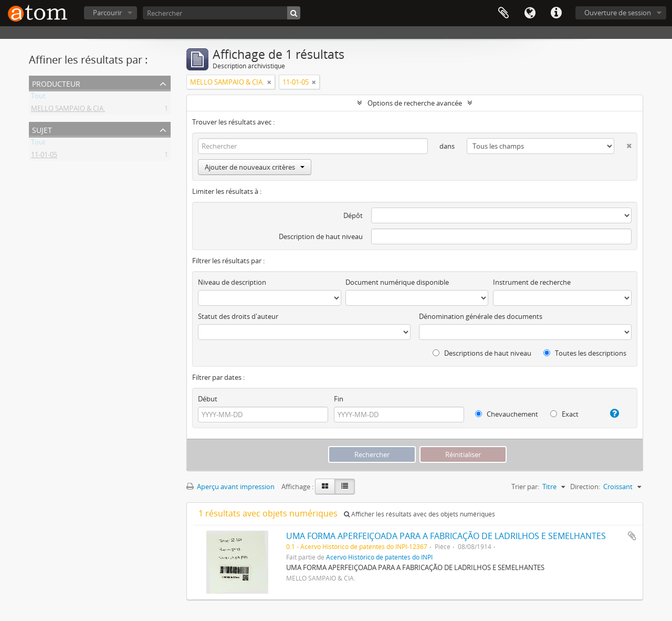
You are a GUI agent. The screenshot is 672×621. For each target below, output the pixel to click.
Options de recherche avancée (415, 103)
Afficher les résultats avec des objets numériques (419, 514)
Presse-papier (503, 13)
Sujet (42, 129)
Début (208, 399)
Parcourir (107, 13)
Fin (339, 399)
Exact (564, 414)
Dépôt (353, 215)
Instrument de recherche (532, 282)
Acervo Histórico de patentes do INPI (379, 557)
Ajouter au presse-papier (632, 536)
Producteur (56, 83)
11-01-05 (44, 157)
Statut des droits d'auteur (238, 316)
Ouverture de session (618, 13)
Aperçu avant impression (230, 487)
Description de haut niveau (321, 236)
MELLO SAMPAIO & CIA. (68, 110)
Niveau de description (232, 282)
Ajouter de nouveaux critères (255, 167)
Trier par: (525, 487)
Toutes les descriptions (585, 353)
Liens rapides (556, 13)
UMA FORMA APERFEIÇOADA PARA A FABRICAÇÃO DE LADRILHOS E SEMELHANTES (446, 536)
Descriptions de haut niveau (482, 353)
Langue (530, 13)
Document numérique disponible (397, 282)
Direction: (585, 487)
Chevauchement (507, 414)
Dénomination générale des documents (481, 316)
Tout (38, 98)
